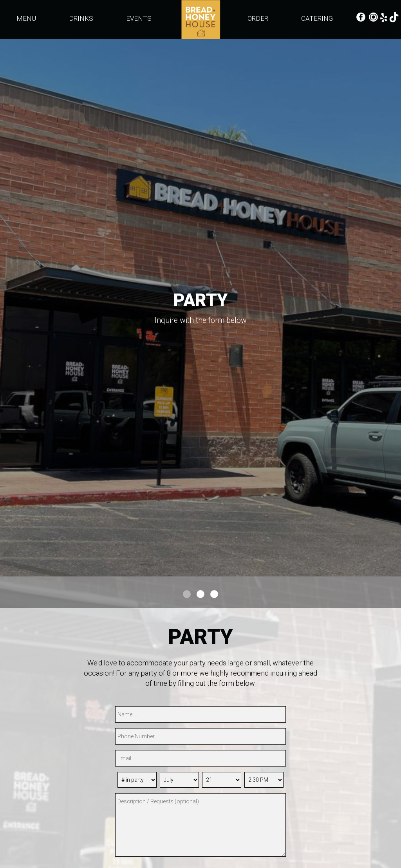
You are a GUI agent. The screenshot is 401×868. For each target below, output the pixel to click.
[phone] (200, 736)
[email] (200, 758)
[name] (200, 714)
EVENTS (139, 18)
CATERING (317, 18)
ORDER (259, 18)
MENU (27, 18)
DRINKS (82, 18)
